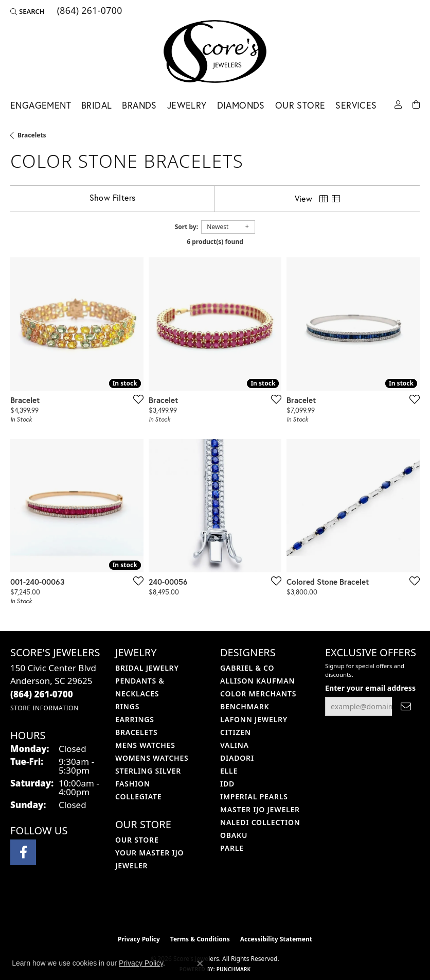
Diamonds (241, 105)
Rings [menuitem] (127, 706)
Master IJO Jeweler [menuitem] (260, 809)
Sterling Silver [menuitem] (148, 771)
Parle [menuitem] (232, 848)
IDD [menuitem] (227, 784)
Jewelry (187, 105)
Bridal (96, 105)
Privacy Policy (139, 939)
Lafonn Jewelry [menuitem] (254, 719)
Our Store (300, 105)
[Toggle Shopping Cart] (416, 104)
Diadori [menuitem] (237, 758)
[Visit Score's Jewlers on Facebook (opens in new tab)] (23, 852)
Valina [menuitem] (235, 745)
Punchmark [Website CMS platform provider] (234, 969)
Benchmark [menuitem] (245, 706)
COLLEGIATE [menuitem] (138, 797)
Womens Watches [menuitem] (152, 758)
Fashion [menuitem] (133, 784)
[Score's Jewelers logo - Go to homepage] (215, 51)
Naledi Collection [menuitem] (260, 822)
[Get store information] (44, 708)
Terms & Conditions (200, 939)
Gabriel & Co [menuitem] (247, 668)
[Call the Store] (42, 694)
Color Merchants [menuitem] (258, 694)
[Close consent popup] (200, 964)
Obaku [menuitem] (234, 835)
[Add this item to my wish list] (135, 399)
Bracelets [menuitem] (136, 732)
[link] (89, 11)
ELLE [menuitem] (229, 771)
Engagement (41, 105)
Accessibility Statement (276, 939)
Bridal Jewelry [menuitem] (147, 668)
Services (356, 105)
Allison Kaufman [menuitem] (257, 681)
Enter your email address (370, 688)
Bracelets (32, 135)
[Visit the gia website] (231, 908)
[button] (28, 11)
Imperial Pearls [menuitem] (254, 797)
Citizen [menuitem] (236, 732)
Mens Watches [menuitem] (145, 745)
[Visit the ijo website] (198, 908)
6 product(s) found (215, 242)
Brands (139, 105)
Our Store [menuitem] (137, 840)
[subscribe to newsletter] (406, 706)
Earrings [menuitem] (135, 719)
